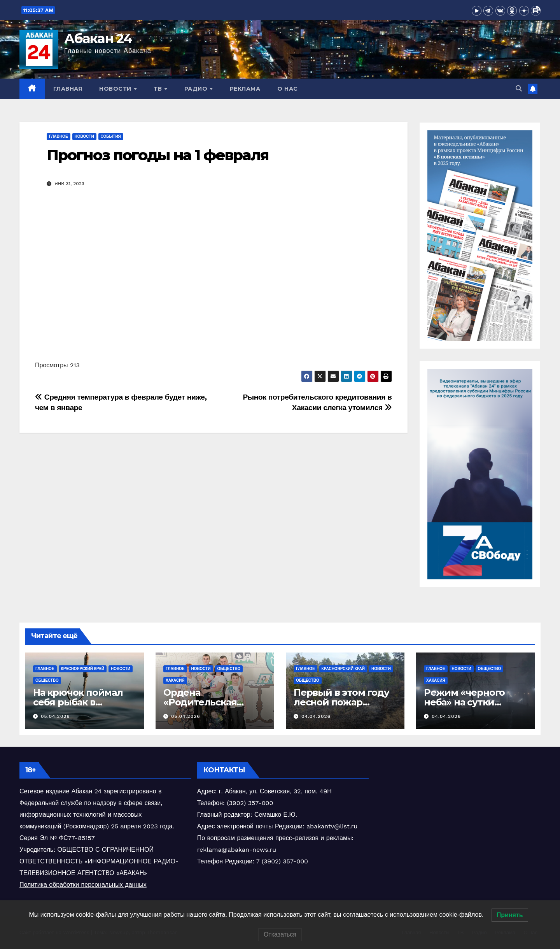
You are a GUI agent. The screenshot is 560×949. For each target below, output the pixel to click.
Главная (68, 89)
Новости (116, 89)
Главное (59, 136)
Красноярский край (83, 669)
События (111, 136)
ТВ (159, 89)
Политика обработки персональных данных (83, 885)
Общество (47, 680)
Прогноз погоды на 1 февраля (157, 155)
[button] (519, 89)
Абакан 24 (98, 39)
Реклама (245, 89)
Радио (197, 89)
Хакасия (175, 680)
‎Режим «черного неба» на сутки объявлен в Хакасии (472, 702)
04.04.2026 (316, 716)
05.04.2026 (55, 716)
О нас (288, 89)
